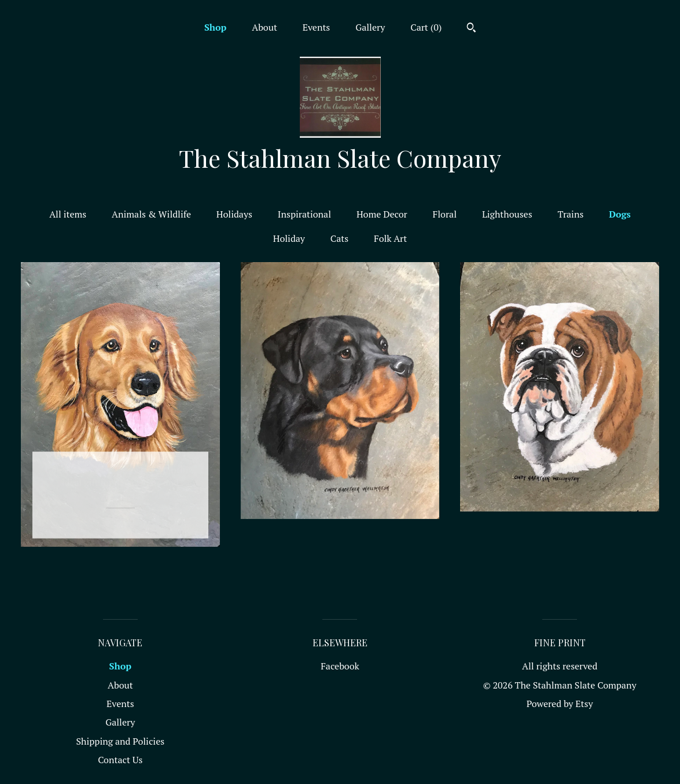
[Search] (471, 29)
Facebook (340, 666)
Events (317, 27)
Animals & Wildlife (151, 214)
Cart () (426, 27)
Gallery (370, 27)
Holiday (289, 238)
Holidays (234, 214)
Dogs (620, 214)
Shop (215, 27)
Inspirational (304, 214)
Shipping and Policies (120, 741)
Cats (339, 238)
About (264, 27)
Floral (445, 214)
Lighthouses (507, 214)
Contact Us (120, 760)
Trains (570, 214)
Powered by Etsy (560, 704)
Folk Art (390, 238)
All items (68, 214)
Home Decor (382, 214)
